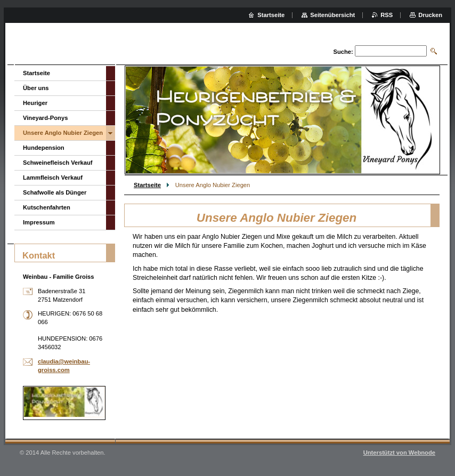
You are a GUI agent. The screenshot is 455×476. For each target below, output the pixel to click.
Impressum (39, 222)
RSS (387, 15)
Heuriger (35, 103)
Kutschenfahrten (47, 207)
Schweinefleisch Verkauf (58, 163)
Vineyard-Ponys (45, 118)
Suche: (343, 52)
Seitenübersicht (332, 15)
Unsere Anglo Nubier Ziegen (63, 133)
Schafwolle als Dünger (55, 192)
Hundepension (44, 148)
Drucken (430, 15)
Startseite (147, 185)
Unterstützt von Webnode (399, 453)
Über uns (36, 88)
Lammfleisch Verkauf (53, 178)
